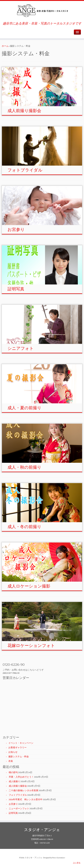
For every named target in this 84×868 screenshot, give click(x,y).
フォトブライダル (25, 170)
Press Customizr (59, 858)
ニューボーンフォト (19, 808)
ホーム (5, 46)
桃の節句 (13, 772)
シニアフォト (21, 348)
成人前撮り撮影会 (24, 111)
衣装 (11, 761)
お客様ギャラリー (17, 747)
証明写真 (16, 289)
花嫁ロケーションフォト (31, 645)
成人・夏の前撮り (24, 408)
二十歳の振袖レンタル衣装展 (23, 790)
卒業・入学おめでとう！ (21, 777)
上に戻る (77, 863)
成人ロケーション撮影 (29, 586)
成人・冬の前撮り (24, 527)
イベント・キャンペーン (21, 743)
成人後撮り (14, 781)
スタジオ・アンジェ (33, 858)
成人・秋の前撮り (24, 467)
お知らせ (13, 752)
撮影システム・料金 (19, 756)
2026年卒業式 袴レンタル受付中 (26, 799)
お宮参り (16, 229)
